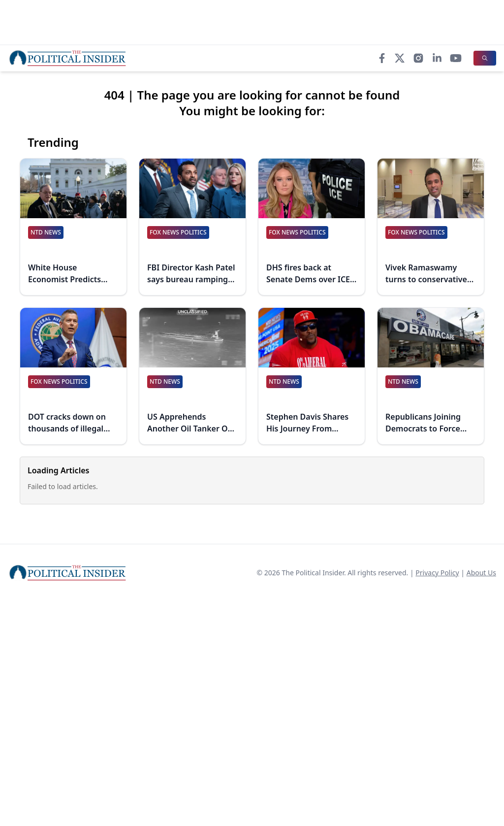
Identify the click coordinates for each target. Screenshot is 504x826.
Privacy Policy (437, 573)
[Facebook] (382, 58)
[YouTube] (456, 58)
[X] (400, 58)
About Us (481, 573)
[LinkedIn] (437, 58)
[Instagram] (418, 58)
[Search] (485, 58)
